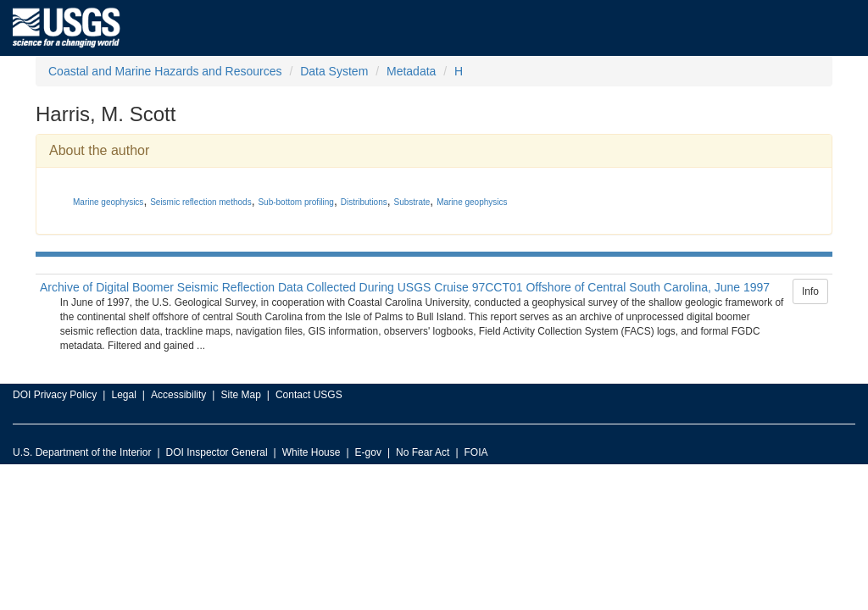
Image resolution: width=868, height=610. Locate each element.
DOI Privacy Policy (55, 395)
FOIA (476, 452)
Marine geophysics (108, 202)
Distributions (364, 202)
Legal (123, 395)
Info (810, 291)
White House (312, 452)
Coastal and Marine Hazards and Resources (165, 71)
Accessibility (178, 395)
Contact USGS (309, 395)
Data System (334, 71)
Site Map (240, 395)
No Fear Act (423, 452)
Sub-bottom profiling (296, 202)
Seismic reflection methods (201, 202)
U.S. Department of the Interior (82, 452)
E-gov (368, 452)
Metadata (411, 71)
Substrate (412, 202)
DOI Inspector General (217, 452)
